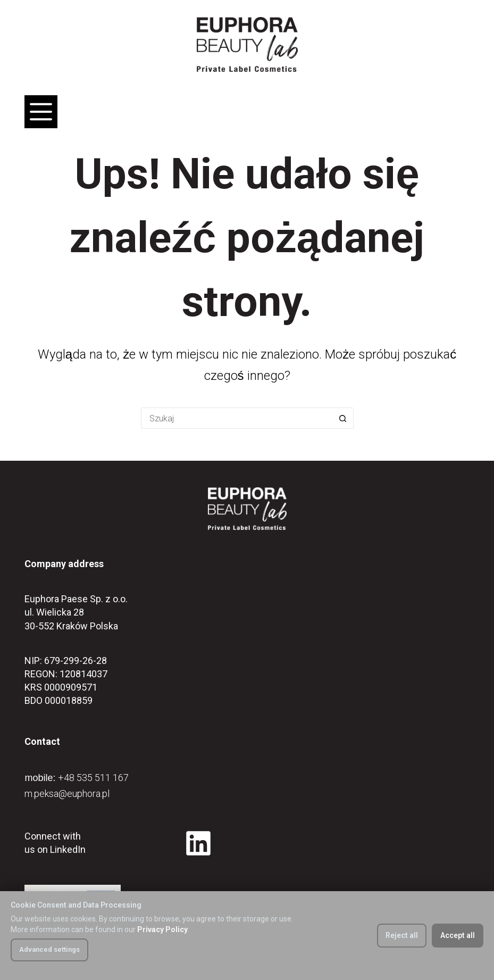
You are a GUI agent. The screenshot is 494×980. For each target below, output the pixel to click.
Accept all (458, 935)
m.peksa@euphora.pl (67, 794)
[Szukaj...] (237, 418)
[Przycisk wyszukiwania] (343, 418)
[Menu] (41, 112)
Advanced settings (49, 949)
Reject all (402, 935)
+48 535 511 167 (93, 778)
